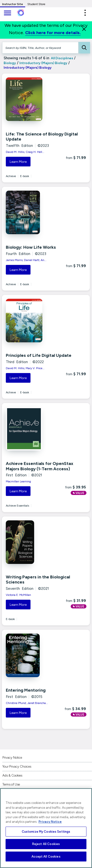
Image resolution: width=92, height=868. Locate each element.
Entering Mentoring (26, 690)
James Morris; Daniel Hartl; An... (26, 260)
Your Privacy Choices (17, 767)
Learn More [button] (18, 162)
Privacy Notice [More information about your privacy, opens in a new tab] (50, 822)
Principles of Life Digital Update (39, 355)
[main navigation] (7, 13)
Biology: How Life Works (31, 247)
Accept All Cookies (46, 857)
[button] (85, 13)
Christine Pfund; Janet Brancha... (27, 703)
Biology (10, 63)
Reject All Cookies (46, 844)
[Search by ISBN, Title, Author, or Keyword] (40, 48)
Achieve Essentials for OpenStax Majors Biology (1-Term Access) (40, 466)
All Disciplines (62, 58)
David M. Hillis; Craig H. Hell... (25, 152)
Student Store (36, 4)
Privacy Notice (12, 758)
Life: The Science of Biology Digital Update (42, 137)
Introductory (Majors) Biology (43, 63)
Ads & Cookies (12, 775)
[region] (46, 828)
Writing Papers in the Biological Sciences (38, 580)
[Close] (84, 29)
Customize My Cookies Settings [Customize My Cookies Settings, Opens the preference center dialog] (46, 832)
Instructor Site (13, 4)
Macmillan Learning (18, 481)
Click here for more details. (53, 33)
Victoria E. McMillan (18, 595)
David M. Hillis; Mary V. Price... (25, 368)
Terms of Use (11, 784)
